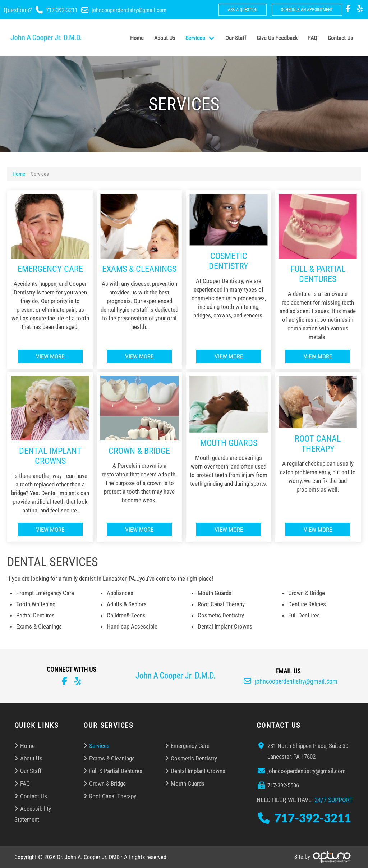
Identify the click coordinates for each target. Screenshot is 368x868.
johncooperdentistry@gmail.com (129, 10)
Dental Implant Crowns (50, 456)
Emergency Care (50, 269)
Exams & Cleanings (139, 269)
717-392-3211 (62, 10)
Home (19, 174)
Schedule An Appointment (307, 10)
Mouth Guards (229, 443)
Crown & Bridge (139, 451)
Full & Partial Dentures (318, 274)
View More (50, 356)
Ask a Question (243, 10)
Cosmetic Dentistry (229, 261)
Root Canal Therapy (318, 444)
